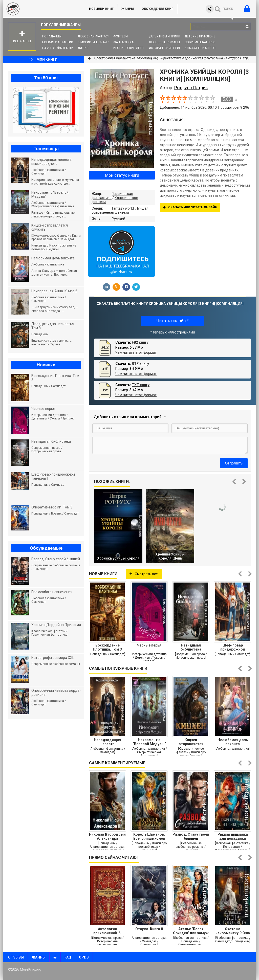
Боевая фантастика (59, 42)
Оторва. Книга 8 (149, 929)
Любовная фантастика (97, 36)
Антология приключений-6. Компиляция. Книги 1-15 (107, 931)
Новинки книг (101, 9)
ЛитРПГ (83, 48)
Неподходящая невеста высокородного (107, 742)
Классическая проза (202, 48)
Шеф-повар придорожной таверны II (233, 647)
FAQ (68, 957)
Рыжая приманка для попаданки (233, 836)
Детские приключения (203, 36)
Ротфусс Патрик (239, 58)
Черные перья (149, 645)
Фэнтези (121, 36)
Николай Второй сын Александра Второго (107, 836)
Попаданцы (52, 36)
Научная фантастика (60, 48)
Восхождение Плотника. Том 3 (107, 647)
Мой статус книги (122, 175)
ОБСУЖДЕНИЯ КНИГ (157, 9)
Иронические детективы (134, 48)
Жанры (128, 9)
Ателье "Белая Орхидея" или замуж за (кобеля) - (191, 931)
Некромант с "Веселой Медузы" (149, 742)
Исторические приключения (172, 48)
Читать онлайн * (172, 321)
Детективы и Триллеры (168, 36)
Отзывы (16, 957)
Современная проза (201, 42)
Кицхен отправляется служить (191, 742)
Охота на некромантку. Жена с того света (233, 931)
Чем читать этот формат (136, 352)
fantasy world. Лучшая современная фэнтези (120, 210)
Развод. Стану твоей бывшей (191, 836)
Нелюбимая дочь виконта (233, 742)
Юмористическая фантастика (103, 42)
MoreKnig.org (41, 9)
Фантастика (123, 42)
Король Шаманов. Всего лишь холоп (149, 836)
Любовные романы (164, 42)
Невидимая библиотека (191, 647)
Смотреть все (144, 574)
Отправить (234, 463)
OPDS (84, 957)
